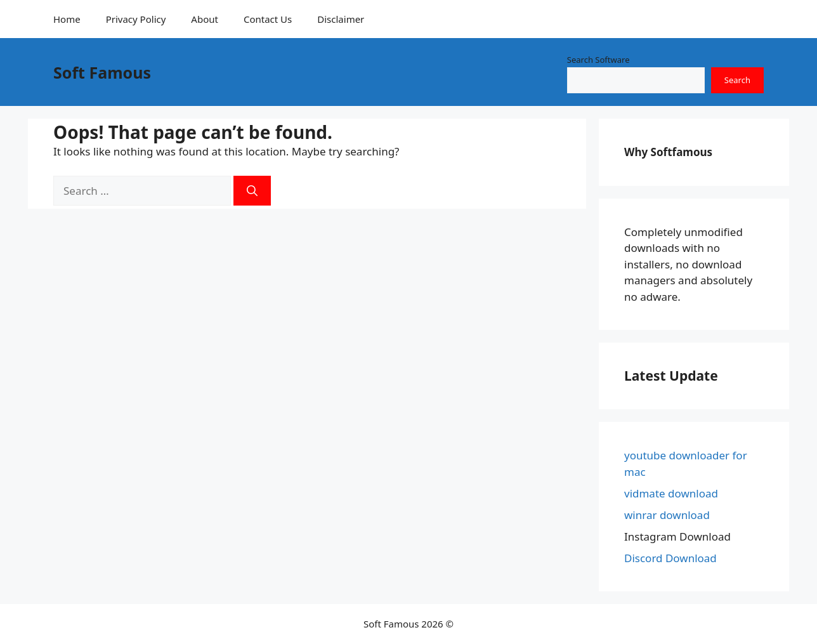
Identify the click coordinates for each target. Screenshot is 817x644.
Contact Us (268, 19)
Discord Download (670, 558)
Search (737, 80)
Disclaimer (341, 19)
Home (67, 19)
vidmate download (671, 493)
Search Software (598, 60)
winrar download (667, 515)
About (205, 19)
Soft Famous (102, 72)
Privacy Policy (136, 19)
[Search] (252, 191)
